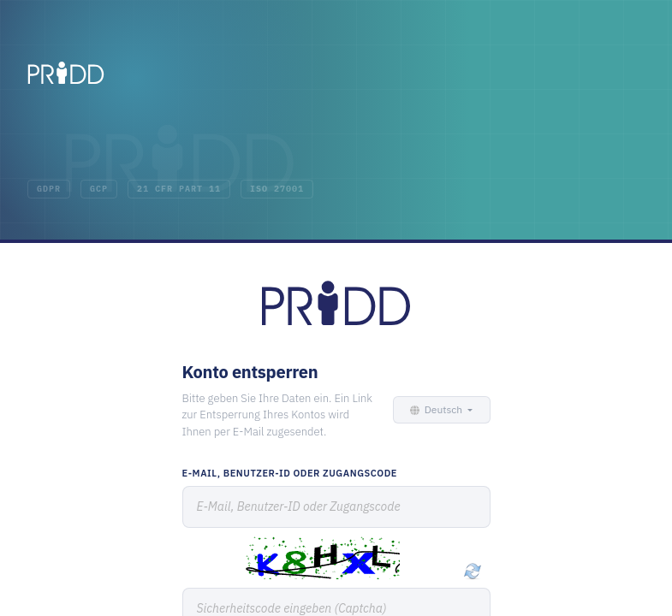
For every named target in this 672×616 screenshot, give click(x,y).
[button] (439, 410)
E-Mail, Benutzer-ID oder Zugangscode (290, 473)
